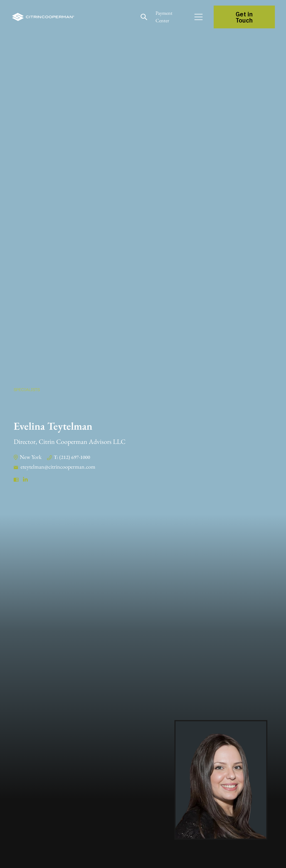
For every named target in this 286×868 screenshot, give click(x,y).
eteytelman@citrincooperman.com (58, 467)
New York (31, 457)
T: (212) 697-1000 (72, 457)
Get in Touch (244, 17)
